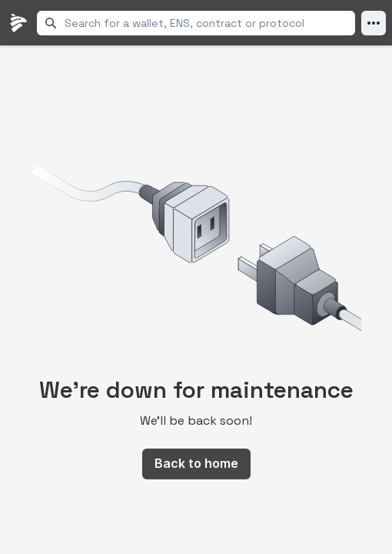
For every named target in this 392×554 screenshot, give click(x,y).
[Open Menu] (374, 23)
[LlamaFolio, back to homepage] (18, 23)
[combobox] (207, 23)
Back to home (196, 463)
